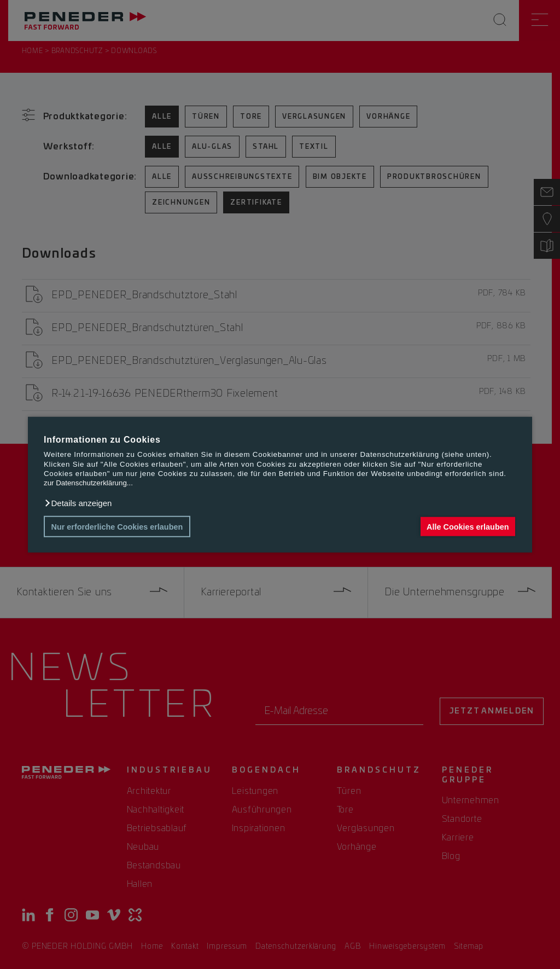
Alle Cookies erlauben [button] (468, 526)
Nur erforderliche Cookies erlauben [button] (117, 526)
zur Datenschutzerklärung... (88, 483)
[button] (78, 503)
